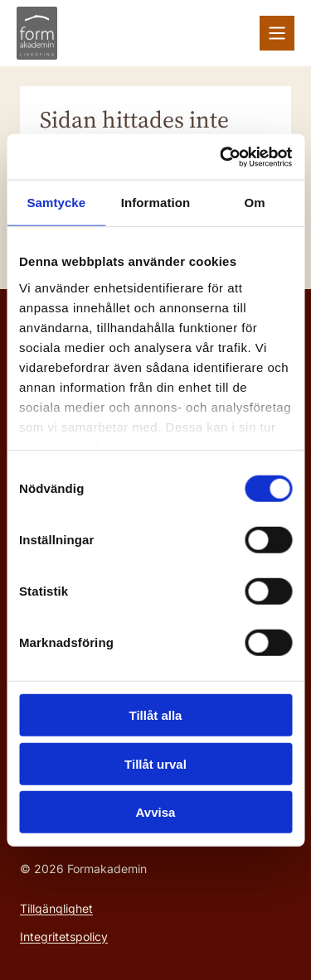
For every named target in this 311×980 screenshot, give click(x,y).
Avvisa (156, 812)
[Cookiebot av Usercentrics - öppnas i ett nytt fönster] (221, 157)
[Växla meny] (277, 33)
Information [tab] (156, 203)
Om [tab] (255, 203)
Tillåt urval (155, 763)
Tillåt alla (156, 715)
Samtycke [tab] (56, 203)
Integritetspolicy (64, 937)
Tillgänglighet (56, 908)
